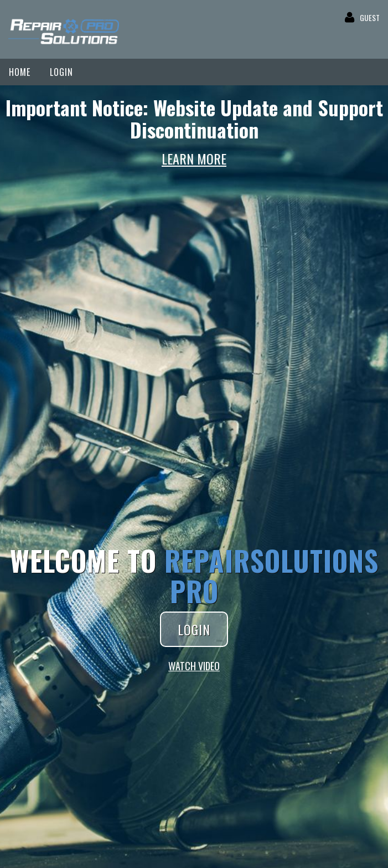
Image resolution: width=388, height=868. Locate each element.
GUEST (370, 17)
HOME (20, 72)
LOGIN (61, 72)
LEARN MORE (194, 158)
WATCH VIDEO (194, 666)
